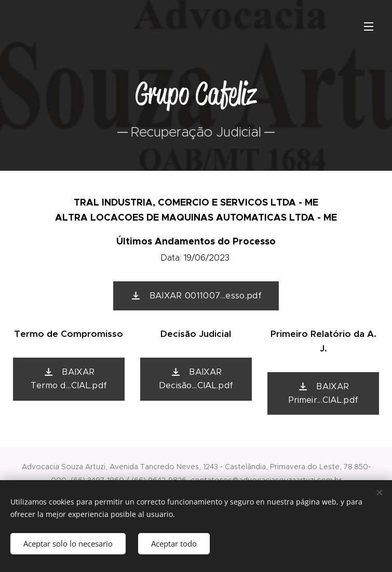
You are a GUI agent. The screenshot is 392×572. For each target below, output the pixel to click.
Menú (369, 26)
